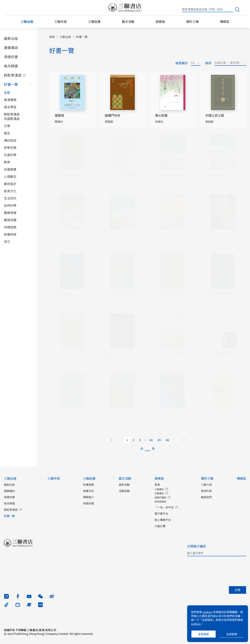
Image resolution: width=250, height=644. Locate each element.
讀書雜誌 (11, 47)
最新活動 (124, 485)
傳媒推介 (88, 497)
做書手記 (88, 491)
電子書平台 (161, 513)
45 (159, 440)
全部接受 (204, 634)
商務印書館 (160, 497)
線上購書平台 (163, 520)
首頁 (52, 37)
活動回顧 (124, 491)
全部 (7, 93)
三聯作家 (61, 21)
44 (151, 440)
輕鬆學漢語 (13, 75)
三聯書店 (159, 489)
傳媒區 (225, 21)
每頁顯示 (182, 63)
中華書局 (159, 493)
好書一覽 (11, 84)
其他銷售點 (160, 501)
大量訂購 (160, 526)
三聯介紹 (206, 485)
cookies (207, 612)
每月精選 (11, 66)
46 (167, 440)
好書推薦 (88, 485)
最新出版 (11, 38)
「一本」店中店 (164, 507)
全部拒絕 (232, 634)
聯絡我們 (206, 497)
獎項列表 (206, 491)
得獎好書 (11, 57)
